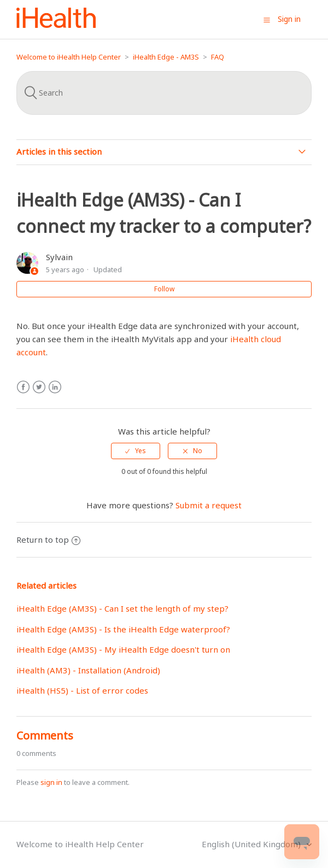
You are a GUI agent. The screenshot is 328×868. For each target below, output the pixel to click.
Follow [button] (164, 289)
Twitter (39, 387)
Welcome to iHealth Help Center (69, 57)
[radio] (136, 451)
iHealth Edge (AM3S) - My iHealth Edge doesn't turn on (123, 649)
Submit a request (209, 505)
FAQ (218, 57)
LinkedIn (55, 387)
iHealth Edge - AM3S (166, 57)
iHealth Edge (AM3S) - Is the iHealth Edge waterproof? (123, 629)
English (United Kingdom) (252, 844)
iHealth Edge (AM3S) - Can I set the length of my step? (122, 608)
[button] (267, 20)
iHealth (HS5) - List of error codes (82, 690)
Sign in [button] (289, 19)
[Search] (164, 93)
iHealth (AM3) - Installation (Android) (88, 670)
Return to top (48, 539)
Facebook (23, 387)
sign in (51, 782)
